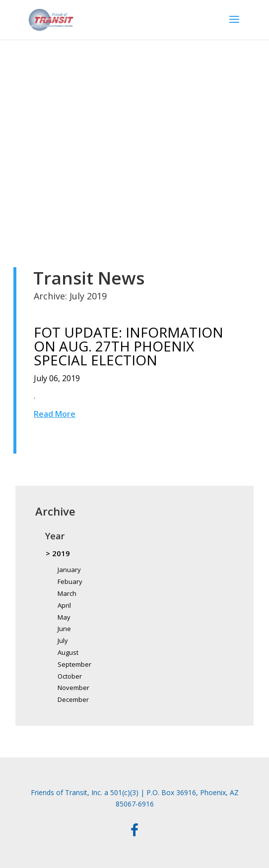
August (68, 652)
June (64, 629)
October (70, 676)
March (67, 593)
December (73, 699)
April (64, 605)
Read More (55, 414)
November (73, 688)
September (74, 664)
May (64, 617)
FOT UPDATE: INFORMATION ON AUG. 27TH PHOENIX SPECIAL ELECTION (129, 346)
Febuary (70, 581)
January (69, 570)
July (63, 640)
